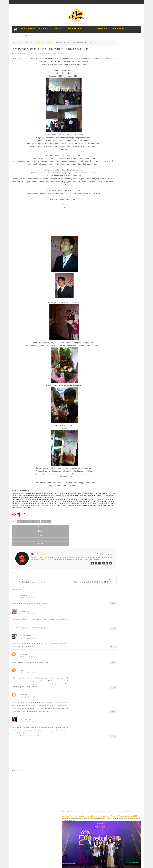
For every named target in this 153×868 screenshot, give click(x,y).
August (109, 199)
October (109, 194)
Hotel (89, 27)
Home (15, 41)
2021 (107, 163)
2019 (107, 168)
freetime (38, 41)
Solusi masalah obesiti (111, 395)
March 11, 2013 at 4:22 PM (28, 690)
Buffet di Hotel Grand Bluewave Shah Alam (118, 383)
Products (44, 27)
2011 (107, 346)
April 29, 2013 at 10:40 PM (28, 715)
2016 (107, 177)
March (109, 214)
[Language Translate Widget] (114, 135)
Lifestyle (59, 27)
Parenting (102, 27)
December (110, 188)
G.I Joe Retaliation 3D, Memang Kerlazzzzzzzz (121, 223)
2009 (107, 352)
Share (37, 533)
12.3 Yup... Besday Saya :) (115, 287)
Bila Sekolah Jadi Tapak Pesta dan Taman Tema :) (122, 290)
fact (31, 41)
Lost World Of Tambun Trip (112, 365)
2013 (107, 185)
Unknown (24, 688)
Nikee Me (24, 713)
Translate (116, 138)
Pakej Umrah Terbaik (111, 390)
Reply (94, 597)
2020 (107, 165)
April (108, 211)
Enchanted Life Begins (34, 816)
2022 (107, 160)
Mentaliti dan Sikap (112, 277)
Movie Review (28, 27)
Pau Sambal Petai (112, 266)
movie (49, 41)
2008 (107, 355)
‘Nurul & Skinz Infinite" (113, 259)
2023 (107, 157)
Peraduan (26, 35)
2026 (107, 148)
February (110, 337)
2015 (107, 180)
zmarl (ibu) (24, 648)
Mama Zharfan (26, 629)
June (108, 205)
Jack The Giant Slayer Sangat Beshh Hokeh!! (121, 311)
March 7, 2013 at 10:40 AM (28, 650)
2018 (107, 171)
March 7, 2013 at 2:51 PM (28, 666)
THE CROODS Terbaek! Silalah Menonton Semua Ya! (123, 226)
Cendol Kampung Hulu (111, 388)
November (110, 191)
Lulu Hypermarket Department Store (116, 385)
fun (44, 41)
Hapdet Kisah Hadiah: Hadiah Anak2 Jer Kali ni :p (122, 274)
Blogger (139, 816)
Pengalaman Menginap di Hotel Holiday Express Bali (121, 368)
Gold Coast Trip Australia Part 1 (114, 375)
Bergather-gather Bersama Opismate (118, 246)
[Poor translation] (8, 834)
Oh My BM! (110, 331)
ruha (22, 663)
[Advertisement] (55, 784)
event (26, 41)
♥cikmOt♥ (24, 604)
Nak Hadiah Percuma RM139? (116, 243)
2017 (107, 174)
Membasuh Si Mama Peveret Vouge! (118, 249)
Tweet (20, 533)
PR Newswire (118, 27)
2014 (107, 182)
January (109, 340)
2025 (107, 151)
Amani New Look (112, 323)
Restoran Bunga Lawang (112, 400)
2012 (107, 344)
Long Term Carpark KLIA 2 (112, 370)
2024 (107, 154)
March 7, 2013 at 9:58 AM (28, 607)
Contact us (135, 809)
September (110, 196)
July (108, 202)
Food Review (75, 27)
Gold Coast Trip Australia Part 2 (114, 378)
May (108, 208)
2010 (107, 349)
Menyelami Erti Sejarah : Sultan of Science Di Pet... (123, 284)
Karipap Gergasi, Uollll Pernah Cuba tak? (119, 252)
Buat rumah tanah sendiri (112, 398)
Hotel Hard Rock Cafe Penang (114, 373)
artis (20, 41)
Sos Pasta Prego (109, 393)
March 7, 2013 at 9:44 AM (28, 591)
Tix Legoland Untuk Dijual (114, 221)
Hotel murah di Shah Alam (112, 380)
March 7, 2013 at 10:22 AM (28, 631)
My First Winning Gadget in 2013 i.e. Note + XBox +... (123, 334)
